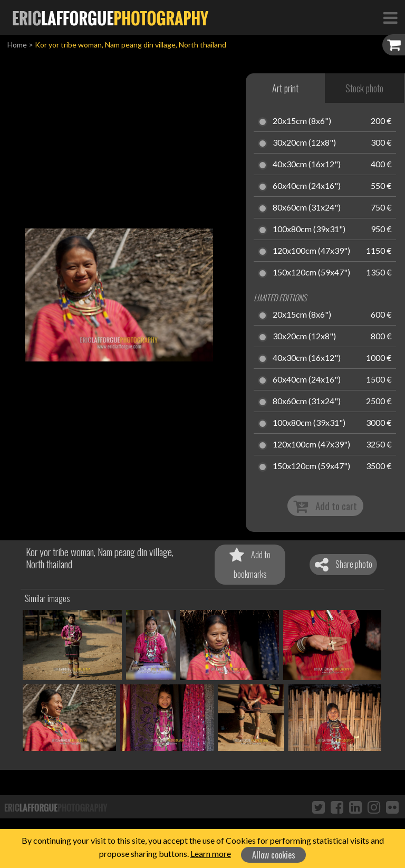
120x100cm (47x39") (311, 251)
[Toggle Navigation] (390, 17)
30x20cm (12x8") (304, 143)
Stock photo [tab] (364, 88)
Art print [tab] (285, 88)
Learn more (211, 853)
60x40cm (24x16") (307, 186)
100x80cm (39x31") (309, 230)
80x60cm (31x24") (307, 208)
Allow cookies (274, 855)
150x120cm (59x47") (311, 273)
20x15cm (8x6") (302, 121)
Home (17, 45)
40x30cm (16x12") (307, 165)
